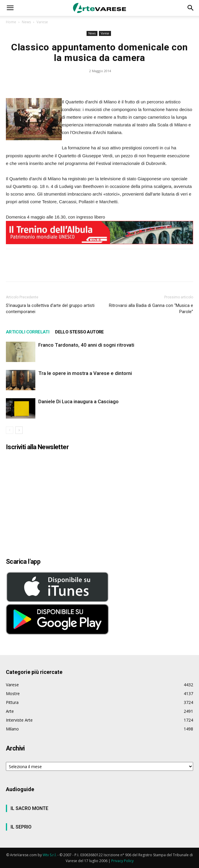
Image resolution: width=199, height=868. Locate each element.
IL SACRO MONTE (29, 808)
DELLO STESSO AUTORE (79, 332)
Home (11, 22)
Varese (42, 22)
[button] (10, 8)
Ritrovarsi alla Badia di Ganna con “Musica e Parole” (151, 309)
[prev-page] (10, 430)
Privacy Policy (122, 861)
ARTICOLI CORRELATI (28, 332)
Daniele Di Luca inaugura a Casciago (78, 401)
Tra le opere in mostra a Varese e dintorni (85, 373)
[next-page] (19, 430)
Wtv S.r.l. (50, 855)
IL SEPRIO (21, 827)
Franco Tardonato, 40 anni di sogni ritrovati (86, 345)
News (26, 22)
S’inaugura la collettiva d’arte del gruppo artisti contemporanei (50, 309)
